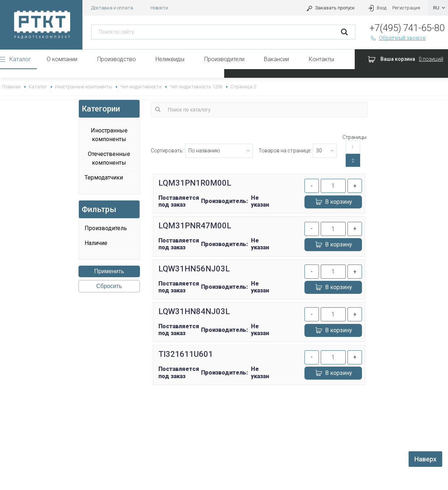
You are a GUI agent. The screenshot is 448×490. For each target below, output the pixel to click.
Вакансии (276, 59)
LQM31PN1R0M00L (195, 183)
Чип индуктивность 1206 (196, 87)
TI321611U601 (186, 354)
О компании (62, 59)
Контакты (321, 59)
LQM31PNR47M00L (195, 226)
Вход (376, 8)
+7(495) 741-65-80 (407, 28)
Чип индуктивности (141, 87)
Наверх (425, 459)
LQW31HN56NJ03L (194, 269)
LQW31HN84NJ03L (194, 311)
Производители (224, 59)
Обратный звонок (398, 38)
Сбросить (109, 286)
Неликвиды (170, 59)
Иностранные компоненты (83, 87)
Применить (109, 271)
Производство (117, 59)
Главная (11, 87)
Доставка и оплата (112, 8)
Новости (159, 8)
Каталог (20, 59)
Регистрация (406, 8)
